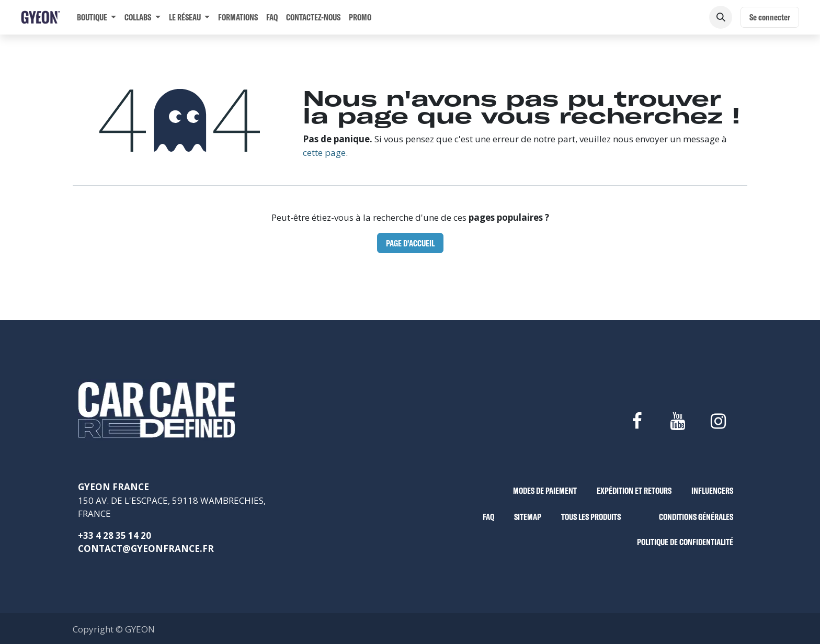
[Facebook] (636, 421)
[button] (721, 17)
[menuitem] (96, 17)
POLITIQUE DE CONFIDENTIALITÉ (685, 542)
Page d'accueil (410, 243)
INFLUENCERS (712, 490)
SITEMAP (528, 517)
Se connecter (770, 17)
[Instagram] (719, 421)
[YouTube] (677, 421)
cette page (324, 152)
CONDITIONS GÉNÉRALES (696, 517)
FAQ (488, 517)
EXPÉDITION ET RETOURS (634, 490)
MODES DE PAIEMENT (545, 490)
